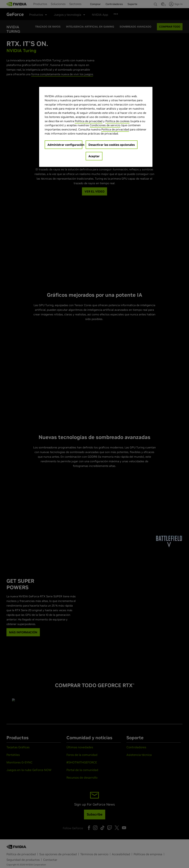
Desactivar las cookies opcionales (112, 145)
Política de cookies (117, 121)
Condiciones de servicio (105, 125)
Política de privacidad (89, 121)
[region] (96, 127)
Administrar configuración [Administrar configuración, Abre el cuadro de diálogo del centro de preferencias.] (65, 145)
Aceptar (94, 156)
